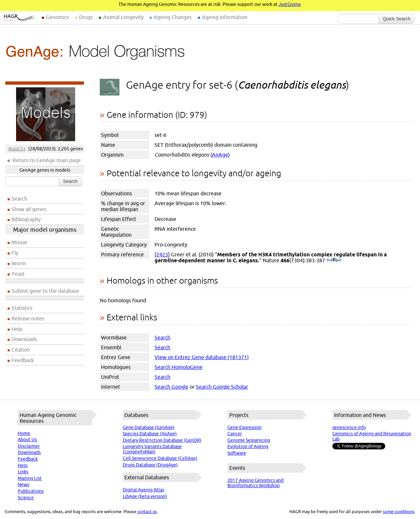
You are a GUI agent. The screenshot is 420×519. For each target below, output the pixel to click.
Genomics (57, 17)
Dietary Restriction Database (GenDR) (162, 440)
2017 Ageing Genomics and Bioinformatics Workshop (255, 483)
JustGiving (290, 4)
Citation (21, 350)
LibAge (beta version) (145, 496)
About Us (27, 440)
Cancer (235, 434)
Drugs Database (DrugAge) (150, 465)
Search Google (171, 387)
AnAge (220, 155)
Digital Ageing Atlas (143, 490)
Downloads (24, 339)
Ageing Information (225, 17)
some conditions (399, 511)
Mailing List (30, 478)
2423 (162, 254)
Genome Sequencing (249, 440)
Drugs (86, 17)
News (23, 485)
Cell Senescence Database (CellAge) (160, 458)
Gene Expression (244, 427)
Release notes (28, 318)
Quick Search (397, 19)
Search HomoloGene (178, 367)
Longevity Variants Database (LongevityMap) (152, 449)
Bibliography (26, 219)
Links (23, 472)
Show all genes (29, 209)
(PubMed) (334, 260)
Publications (31, 491)
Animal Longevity (123, 17)
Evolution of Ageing (248, 446)
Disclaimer (29, 446)
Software (237, 453)
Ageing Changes (173, 17)
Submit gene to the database (45, 291)
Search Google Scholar (222, 387)
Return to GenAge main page (47, 160)
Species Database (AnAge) (150, 434)
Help (17, 329)
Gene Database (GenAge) (149, 427)
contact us (147, 511)
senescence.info (349, 427)
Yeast (18, 274)
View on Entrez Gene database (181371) (202, 357)
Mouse (19, 242)
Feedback (23, 360)
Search (70, 181)
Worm (19, 263)
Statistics (22, 308)
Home (24, 433)
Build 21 (17, 149)
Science (26, 498)
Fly (15, 253)
